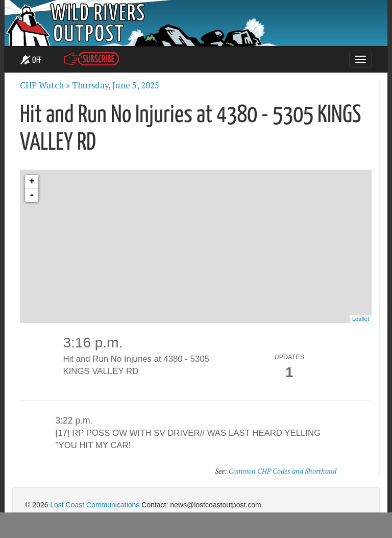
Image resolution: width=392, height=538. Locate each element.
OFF (31, 60)
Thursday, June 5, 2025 (116, 85)
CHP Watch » (45, 85)
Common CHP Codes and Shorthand (283, 471)
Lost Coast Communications (95, 505)
